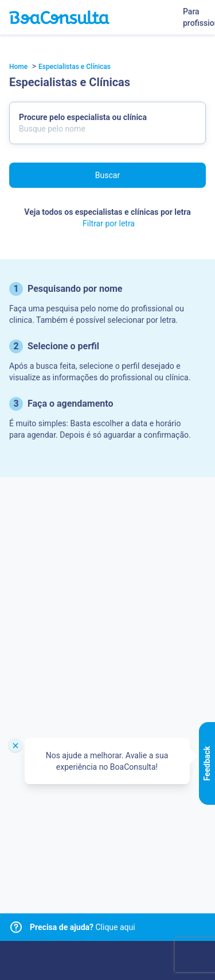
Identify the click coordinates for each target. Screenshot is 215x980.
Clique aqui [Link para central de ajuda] (83, 927)
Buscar (107, 175)
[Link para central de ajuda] (16, 927)
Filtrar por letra (109, 223)
